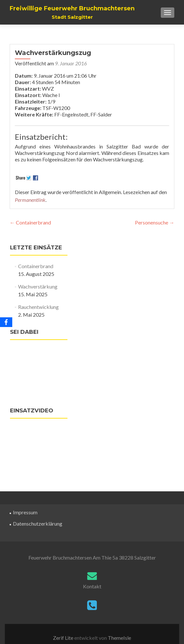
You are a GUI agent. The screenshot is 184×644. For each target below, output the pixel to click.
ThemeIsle (119, 638)
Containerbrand (30, 222)
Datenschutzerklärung (38, 524)
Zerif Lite (64, 638)
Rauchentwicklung (38, 307)
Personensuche (155, 222)
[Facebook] (6, 322)
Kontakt (92, 586)
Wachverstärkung (38, 286)
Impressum (25, 512)
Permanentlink (30, 200)
